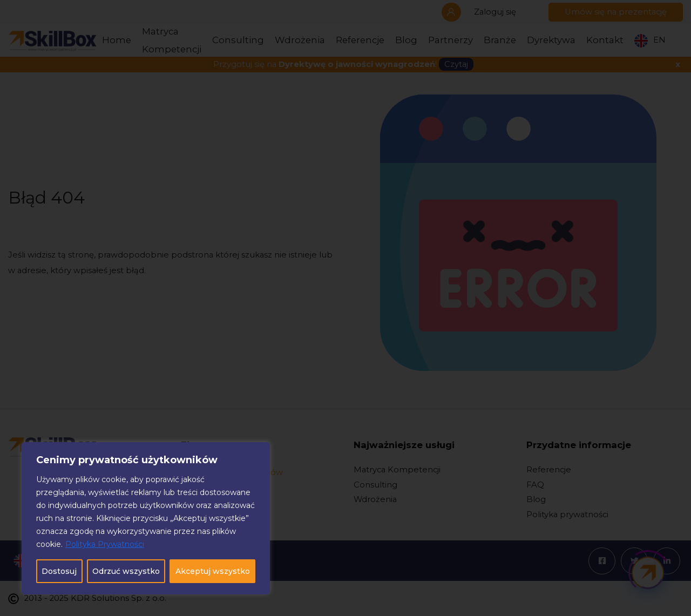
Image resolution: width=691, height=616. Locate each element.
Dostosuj (59, 571)
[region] (146, 518)
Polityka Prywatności (105, 544)
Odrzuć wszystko (126, 571)
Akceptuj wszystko (213, 571)
